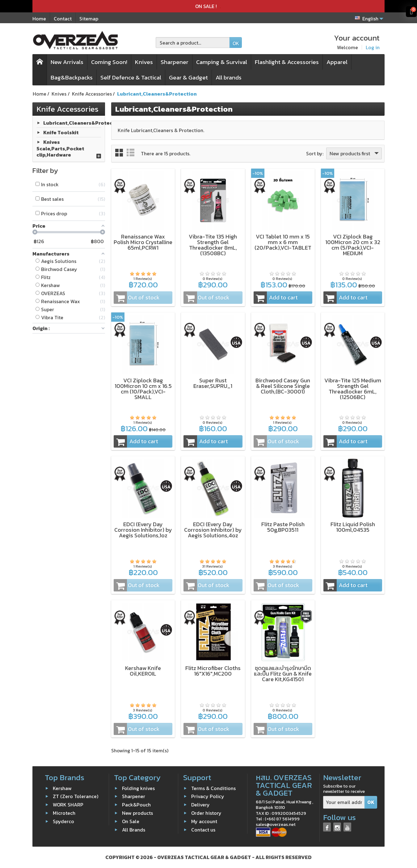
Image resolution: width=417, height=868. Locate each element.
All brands (229, 77)
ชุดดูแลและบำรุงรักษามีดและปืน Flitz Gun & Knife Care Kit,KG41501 (283, 674)
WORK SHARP (68, 805)
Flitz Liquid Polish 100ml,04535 (353, 527)
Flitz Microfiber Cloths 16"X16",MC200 (213, 671)
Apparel (337, 62)
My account (204, 821)
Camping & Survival (222, 62)
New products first (355, 153)
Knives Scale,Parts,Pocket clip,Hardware (60, 148)
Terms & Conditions (213, 788)
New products (137, 813)
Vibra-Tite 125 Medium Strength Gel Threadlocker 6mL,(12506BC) (353, 389)
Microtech (64, 813)
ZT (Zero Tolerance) (76, 796)
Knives (144, 62)
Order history (206, 813)
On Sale (131, 821)
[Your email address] (344, 802)
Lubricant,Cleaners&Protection (83, 122)
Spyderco (63, 821)
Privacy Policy (208, 796)
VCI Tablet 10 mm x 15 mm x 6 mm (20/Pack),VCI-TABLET (283, 242)
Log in (373, 47)
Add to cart (276, 298)
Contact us (203, 829)
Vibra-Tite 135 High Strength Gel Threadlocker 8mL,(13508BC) (213, 245)
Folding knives (138, 788)
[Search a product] (193, 43)
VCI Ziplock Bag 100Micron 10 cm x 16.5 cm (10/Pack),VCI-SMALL (143, 389)
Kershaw (62, 788)
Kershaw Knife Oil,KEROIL (143, 671)
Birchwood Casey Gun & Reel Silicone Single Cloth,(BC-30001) (283, 386)
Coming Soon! (109, 62)
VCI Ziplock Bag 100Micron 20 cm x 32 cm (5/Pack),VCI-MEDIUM (353, 245)
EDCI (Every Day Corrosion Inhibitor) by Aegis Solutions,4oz (213, 530)
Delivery (200, 805)
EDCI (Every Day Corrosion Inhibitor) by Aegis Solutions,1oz (143, 530)
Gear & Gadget (188, 77)
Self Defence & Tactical (131, 77)
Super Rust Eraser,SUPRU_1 (213, 383)
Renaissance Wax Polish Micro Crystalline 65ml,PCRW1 (143, 242)
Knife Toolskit (61, 132)
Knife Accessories (67, 109)
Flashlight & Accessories (287, 62)
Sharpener (175, 62)
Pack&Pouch (136, 805)
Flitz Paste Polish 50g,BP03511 (283, 527)
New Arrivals (67, 62)
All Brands (134, 829)
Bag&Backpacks (72, 77)
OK (236, 43)
